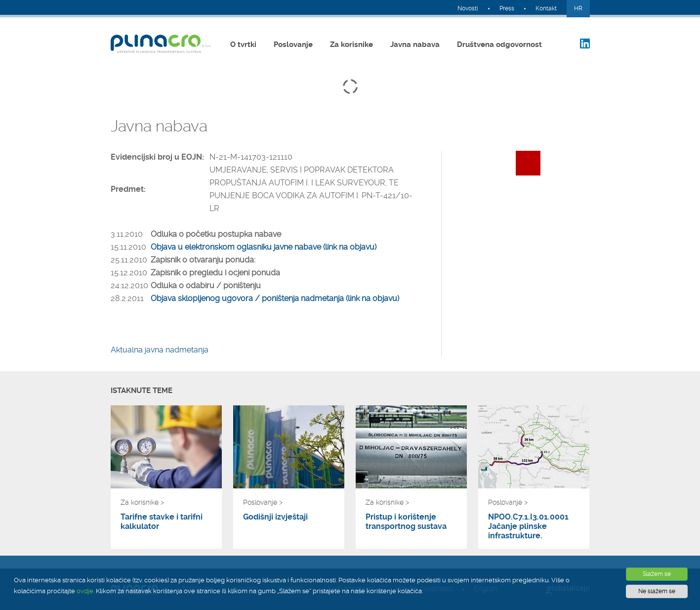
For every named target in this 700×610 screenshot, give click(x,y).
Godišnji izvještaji (275, 517)
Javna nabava (415, 44)
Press (507, 8)
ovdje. (85, 591)
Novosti (468, 8)
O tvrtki (243, 44)
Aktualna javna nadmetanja (160, 350)
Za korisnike (351, 44)
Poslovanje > (263, 502)
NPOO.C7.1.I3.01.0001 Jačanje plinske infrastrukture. (528, 526)
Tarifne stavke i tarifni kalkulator (162, 522)
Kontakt (546, 8)
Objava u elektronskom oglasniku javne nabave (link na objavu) (264, 247)
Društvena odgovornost (499, 44)
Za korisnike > (142, 502)
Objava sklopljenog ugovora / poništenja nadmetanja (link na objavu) (275, 298)
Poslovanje (293, 44)
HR (578, 8)
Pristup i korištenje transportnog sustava (406, 522)
